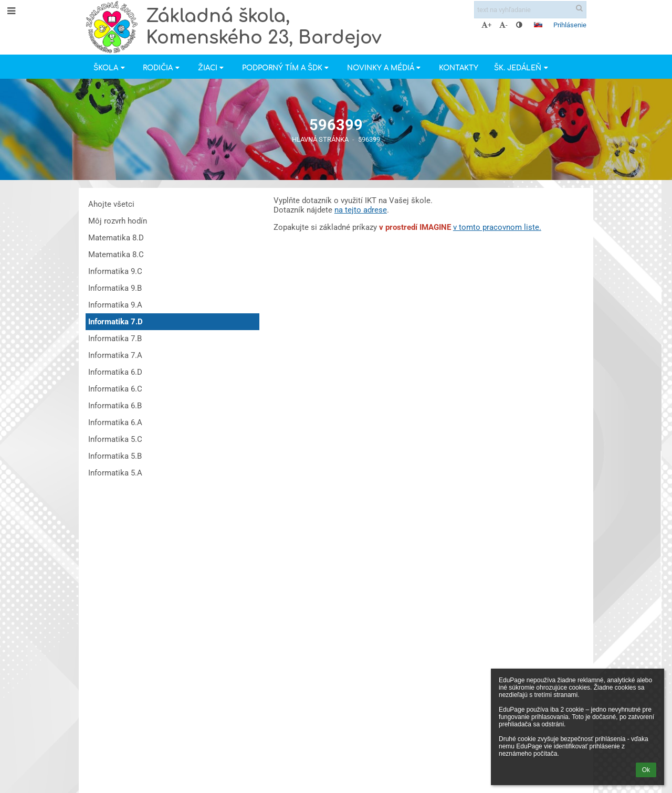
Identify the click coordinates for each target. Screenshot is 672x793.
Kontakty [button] (459, 68)
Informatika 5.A (115, 473)
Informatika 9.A (115, 305)
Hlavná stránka (320, 139)
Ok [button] (646, 770)
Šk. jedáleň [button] (522, 68)
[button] (538, 25)
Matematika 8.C (116, 255)
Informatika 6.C (115, 389)
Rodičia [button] (162, 68)
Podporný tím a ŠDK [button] (287, 68)
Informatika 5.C (115, 439)
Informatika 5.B (115, 456)
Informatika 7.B (115, 339)
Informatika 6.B (115, 406)
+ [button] (486, 25)
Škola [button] (110, 68)
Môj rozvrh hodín (118, 221)
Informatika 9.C (115, 271)
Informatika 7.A (115, 355)
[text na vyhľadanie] (530, 10)
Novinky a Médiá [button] (385, 68)
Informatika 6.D (115, 372)
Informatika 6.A (115, 422)
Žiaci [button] (212, 68)
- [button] (503, 25)
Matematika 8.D (116, 238)
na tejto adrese (361, 210)
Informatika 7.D (115, 322)
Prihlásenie (570, 25)
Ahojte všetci (111, 204)
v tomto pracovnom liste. (497, 227)
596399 (369, 139)
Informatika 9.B (115, 288)
